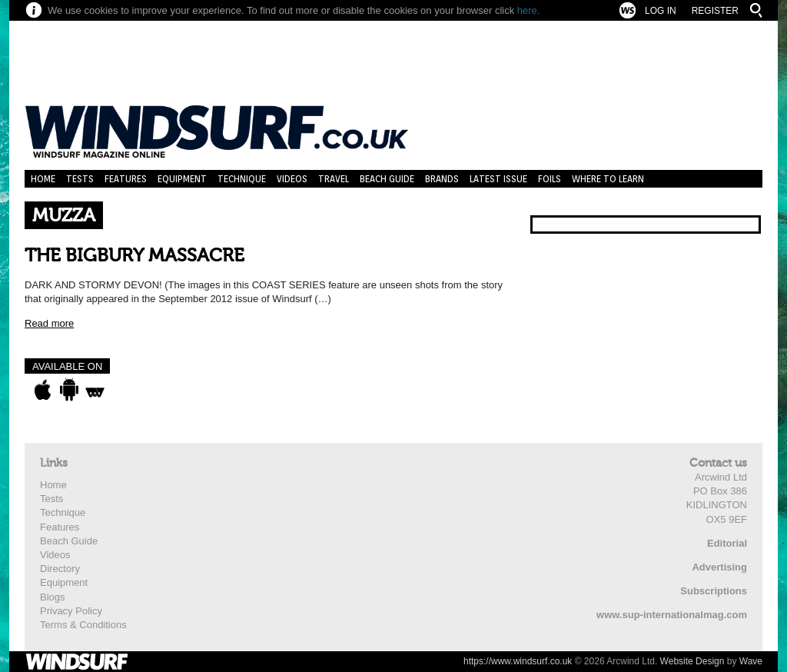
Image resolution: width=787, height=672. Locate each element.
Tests (80, 179)
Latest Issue (498, 179)
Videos (292, 179)
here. (529, 10)
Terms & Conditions (83, 625)
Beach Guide (387, 179)
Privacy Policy (71, 611)
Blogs (53, 597)
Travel (334, 179)
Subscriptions (714, 591)
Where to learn (608, 179)
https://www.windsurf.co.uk (518, 661)
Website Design (692, 661)
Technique (242, 179)
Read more (49, 323)
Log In (661, 11)
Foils (550, 179)
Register (715, 11)
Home (43, 179)
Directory (60, 569)
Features (126, 179)
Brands (442, 179)
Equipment (182, 179)
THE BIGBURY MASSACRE (134, 256)
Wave (751, 661)
